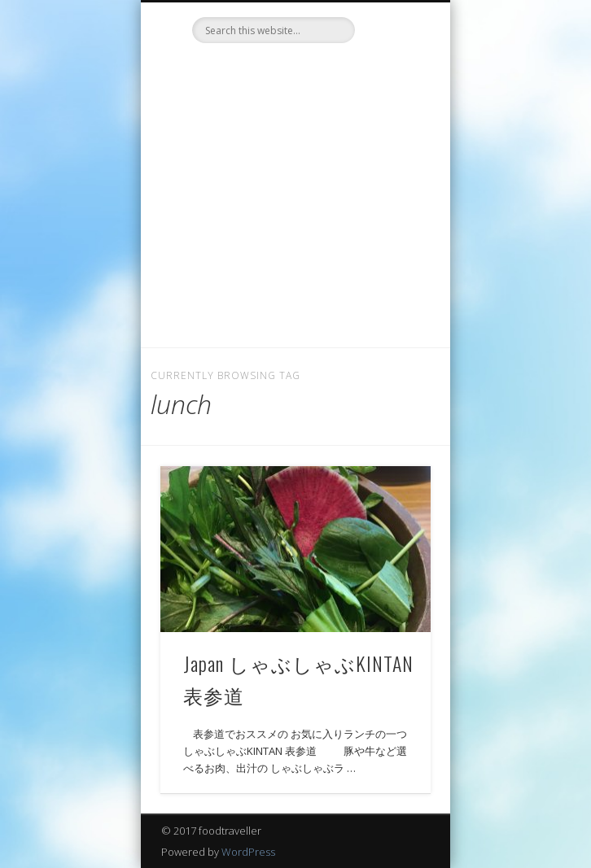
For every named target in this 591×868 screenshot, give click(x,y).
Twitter (277, 71)
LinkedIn (310, 71)
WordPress (248, 852)
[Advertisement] (295, 225)
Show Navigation (391, 146)
